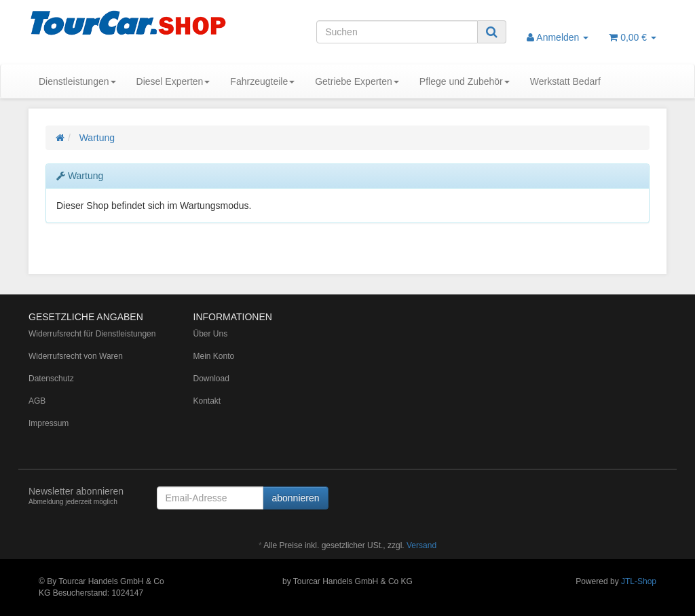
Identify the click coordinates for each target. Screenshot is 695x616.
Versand (421, 545)
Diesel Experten (173, 81)
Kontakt (207, 401)
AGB (37, 401)
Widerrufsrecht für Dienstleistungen (92, 334)
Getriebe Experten (357, 81)
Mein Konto (214, 356)
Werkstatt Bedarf (565, 81)
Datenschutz (51, 379)
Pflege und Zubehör (465, 81)
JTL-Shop (639, 581)
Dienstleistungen (77, 81)
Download (211, 379)
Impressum (49, 423)
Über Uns (211, 334)
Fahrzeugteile (262, 81)
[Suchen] (397, 32)
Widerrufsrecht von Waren (76, 356)
